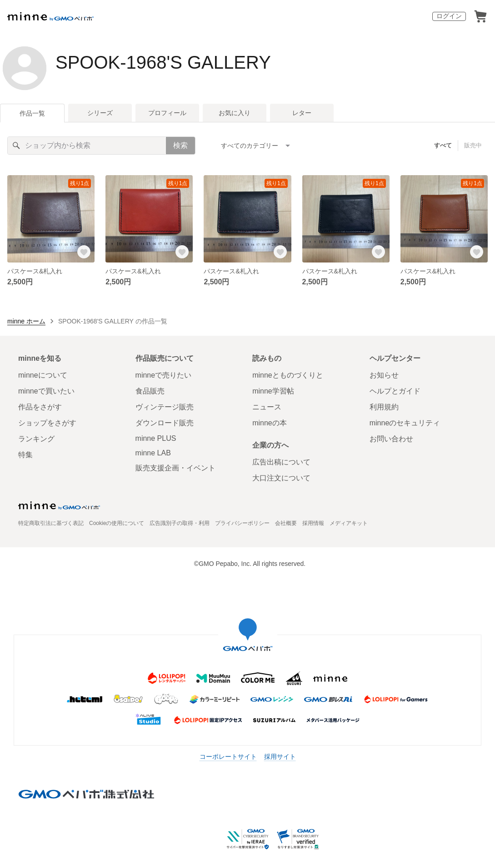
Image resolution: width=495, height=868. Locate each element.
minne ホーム (26, 321)
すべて (443, 145)
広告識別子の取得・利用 (180, 523)
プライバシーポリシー (242, 523)
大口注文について (281, 478)
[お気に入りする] (84, 252)
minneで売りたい (164, 375)
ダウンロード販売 (165, 423)
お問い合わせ (391, 439)
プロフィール (167, 113)
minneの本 (270, 423)
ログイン (449, 16)
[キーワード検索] (87, 146)
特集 (25, 455)
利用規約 (384, 407)
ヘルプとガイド (395, 391)
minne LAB (153, 453)
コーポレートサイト (228, 757)
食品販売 (150, 391)
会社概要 (286, 523)
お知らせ (384, 375)
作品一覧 (32, 113)
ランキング (36, 439)
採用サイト (280, 757)
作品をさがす (40, 407)
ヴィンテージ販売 (165, 407)
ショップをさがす (47, 423)
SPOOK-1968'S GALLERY (163, 62)
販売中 (473, 145)
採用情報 (313, 523)
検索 (180, 145)
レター (302, 113)
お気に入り (235, 113)
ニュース (267, 407)
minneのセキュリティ (405, 423)
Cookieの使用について (117, 523)
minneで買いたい (46, 391)
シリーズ (100, 113)
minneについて (43, 375)
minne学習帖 (273, 391)
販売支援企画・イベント (175, 468)
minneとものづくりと (288, 375)
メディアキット (349, 523)
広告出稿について (281, 462)
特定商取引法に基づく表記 (51, 523)
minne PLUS (156, 438)
